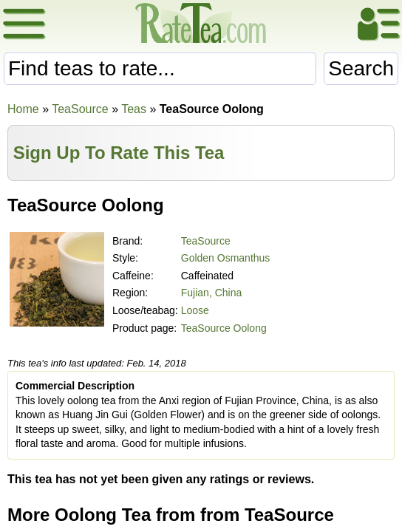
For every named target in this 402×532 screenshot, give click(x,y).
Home (23, 109)
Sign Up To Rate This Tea (119, 153)
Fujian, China (212, 293)
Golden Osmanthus (226, 258)
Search (361, 68)
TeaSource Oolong (224, 328)
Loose (195, 310)
